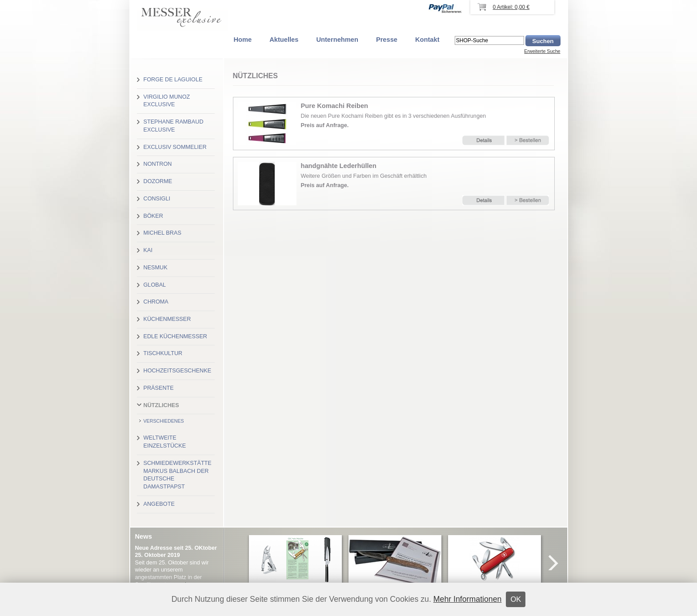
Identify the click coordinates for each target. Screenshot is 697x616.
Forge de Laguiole (173, 80)
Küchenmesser (167, 319)
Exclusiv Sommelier (175, 147)
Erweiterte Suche (542, 51)
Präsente (159, 388)
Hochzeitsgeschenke (178, 371)
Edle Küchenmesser (175, 336)
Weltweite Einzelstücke (165, 442)
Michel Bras (162, 233)
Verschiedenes (164, 421)
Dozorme (158, 181)
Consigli (157, 199)
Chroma (156, 302)
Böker (153, 216)
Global (155, 285)
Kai (148, 250)
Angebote (159, 504)
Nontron (158, 164)
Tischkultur (163, 353)
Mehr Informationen (468, 599)
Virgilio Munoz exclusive (167, 101)
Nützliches (161, 405)
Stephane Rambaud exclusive (174, 126)
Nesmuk (156, 268)
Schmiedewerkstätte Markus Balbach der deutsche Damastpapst (178, 475)
